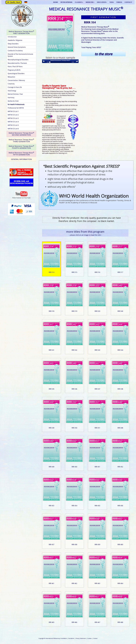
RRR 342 (74, 350)
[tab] (21, 32)
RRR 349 (52, 428)
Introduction (12, 37)
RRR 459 (97, 545)
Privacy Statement (81, 638)
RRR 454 (74, 506)
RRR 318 (52, 311)
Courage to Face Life (15, 87)
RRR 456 (120, 506)
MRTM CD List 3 (13, 118)
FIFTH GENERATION (21, 154)
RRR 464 (120, 583)
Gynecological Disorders (16, 73)
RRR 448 (120, 428)
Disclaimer (71, 638)
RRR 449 (52, 467)
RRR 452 (120, 467)
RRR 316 (97, 272)
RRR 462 (74, 583)
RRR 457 (52, 545)
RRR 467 (97, 622)
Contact (95, 638)
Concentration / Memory (16, 80)
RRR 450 (74, 467)
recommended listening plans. (93, 33)
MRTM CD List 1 (13, 111)
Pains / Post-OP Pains (15, 67)
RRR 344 (120, 350)
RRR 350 (74, 428)
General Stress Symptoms (17, 47)
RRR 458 (74, 545)
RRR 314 (52, 272)
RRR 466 (74, 622)
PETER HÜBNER (66, 2)
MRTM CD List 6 (13, 129)
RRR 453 (52, 506)
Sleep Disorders (13, 44)
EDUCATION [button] (102, 2)
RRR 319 (74, 311)
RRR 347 (97, 389)
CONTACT (128, 2)
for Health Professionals (16, 104)
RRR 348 (120, 389)
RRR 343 (97, 350)
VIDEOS (119, 2)
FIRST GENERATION (21, 32)
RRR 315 (74, 272)
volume (77, 61)
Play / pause (44, 61)
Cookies (89, 638)
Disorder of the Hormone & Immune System (20, 55)
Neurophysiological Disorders (18, 60)
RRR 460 (120, 545)
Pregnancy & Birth (14, 70)
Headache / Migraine (15, 40)
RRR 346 (74, 389)
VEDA (112, 2)
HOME (56, 2)
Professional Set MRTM (16, 108)
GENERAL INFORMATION (21, 159)
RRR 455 (97, 506)
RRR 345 (52, 389)
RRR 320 (97, 311)
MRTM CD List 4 (13, 122)
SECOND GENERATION (21, 134)
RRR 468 (120, 622)
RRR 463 (97, 583)
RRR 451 (97, 467)
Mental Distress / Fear (15, 94)
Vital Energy (12, 91)
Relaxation (11, 77)
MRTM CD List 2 (13, 115)
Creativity (11, 84)
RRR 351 (97, 428)
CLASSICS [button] (79, 2)
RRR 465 (52, 622)
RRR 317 (120, 272)
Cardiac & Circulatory (15, 51)
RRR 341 (52, 350)
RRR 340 (120, 311)
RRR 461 (52, 583)
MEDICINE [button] (90, 2)
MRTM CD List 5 (13, 125)
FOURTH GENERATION (21, 147)
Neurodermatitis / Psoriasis (17, 63)
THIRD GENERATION (21, 140)
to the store (103, 54)
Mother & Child (13, 101)
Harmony (11, 98)
